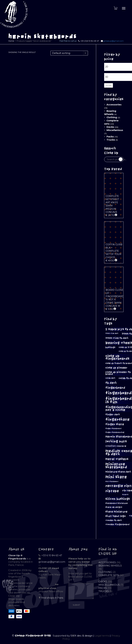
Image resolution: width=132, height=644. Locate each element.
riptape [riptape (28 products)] (112, 491)
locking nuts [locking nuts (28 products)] (116, 441)
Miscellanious (115, 130)
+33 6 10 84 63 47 (52, 555)
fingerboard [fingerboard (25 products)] (115, 388)
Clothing (112, 117)
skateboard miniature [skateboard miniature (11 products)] (117, 503)
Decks (110, 127)
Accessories (114, 105)
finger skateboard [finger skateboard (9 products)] (113, 429)
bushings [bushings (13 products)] (110, 347)
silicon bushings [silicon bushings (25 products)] (118, 499)
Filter (109, 85)
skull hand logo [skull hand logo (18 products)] (116, 516)
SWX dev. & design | (83, 636)
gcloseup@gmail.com (113, 41)
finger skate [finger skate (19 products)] (115, 424)
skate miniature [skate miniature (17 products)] (116, 512)
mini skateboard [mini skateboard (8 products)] (112, 482)
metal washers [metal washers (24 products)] (117, 459)
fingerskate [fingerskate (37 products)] (118, 419)
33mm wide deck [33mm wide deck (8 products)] (112, 333)
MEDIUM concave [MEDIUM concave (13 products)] (116, 446)
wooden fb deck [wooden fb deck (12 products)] (114, 520)
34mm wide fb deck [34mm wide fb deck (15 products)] (117, 338)
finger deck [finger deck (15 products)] (113, 415)
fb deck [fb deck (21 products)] (111, 383)
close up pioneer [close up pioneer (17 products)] (116, 368)
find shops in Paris (52, 598)
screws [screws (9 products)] (125, 495)
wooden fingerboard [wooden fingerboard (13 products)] (117, 524)
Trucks (111, 140)
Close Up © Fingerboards (17, 557)
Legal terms (102, 636)
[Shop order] (69, 53)
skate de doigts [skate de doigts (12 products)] (114, 507)
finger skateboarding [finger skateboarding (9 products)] (115, 432)
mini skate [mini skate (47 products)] (116, 477)
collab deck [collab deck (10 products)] (110, 378)
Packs (110, 137)
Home (11, 41)
